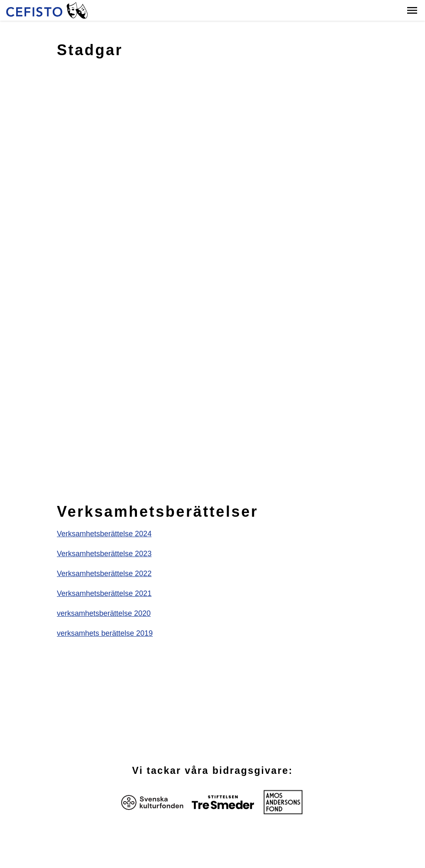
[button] (412, 10)
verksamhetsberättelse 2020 (104, 613)
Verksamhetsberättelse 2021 (104, 593)
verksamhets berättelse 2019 (105, 633)
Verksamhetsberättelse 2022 (104, 574)
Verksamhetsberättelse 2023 (104, 554)
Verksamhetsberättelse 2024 (104, 534)
